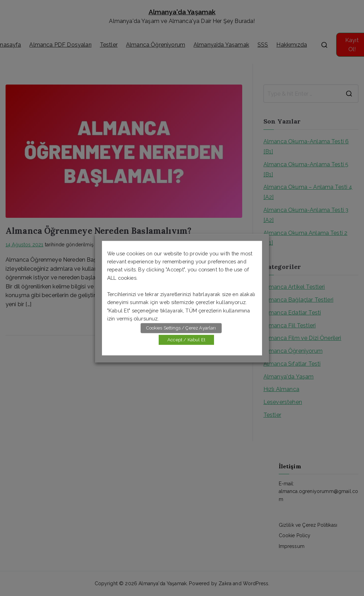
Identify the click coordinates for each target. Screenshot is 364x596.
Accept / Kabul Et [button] (186, 340)
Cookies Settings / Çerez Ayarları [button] (181, 328)
